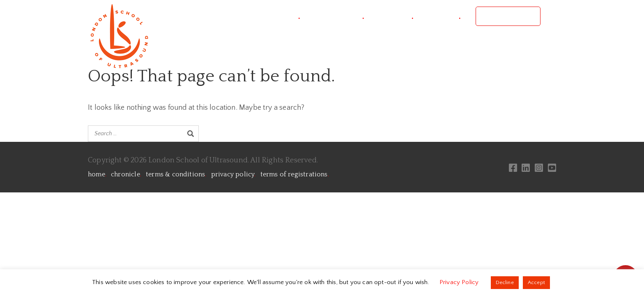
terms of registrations (295, 174)
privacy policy (233, 174)
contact (444, 16)
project (284, 16)
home (97, 174)
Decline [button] (505, 282)
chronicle (126, 174)
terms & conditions (176, 174)
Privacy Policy (460, 282)
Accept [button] (536, 282)
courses (396, 16)
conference (339, 16)
